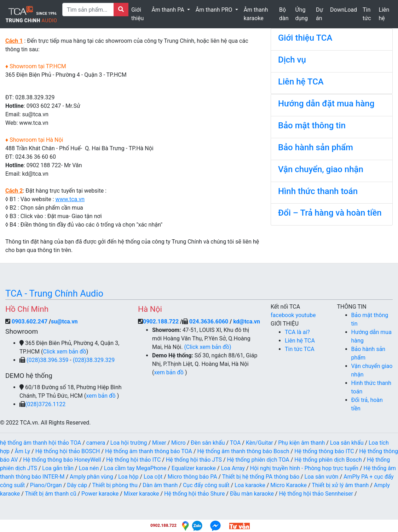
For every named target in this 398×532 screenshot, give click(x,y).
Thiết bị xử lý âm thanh (340, 485)
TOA (235, 443)
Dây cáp (77, 485)
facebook (283, 315)
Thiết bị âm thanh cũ (50, 494)
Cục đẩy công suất (206, 485)
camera (96, 443)
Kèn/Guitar (259, 443)
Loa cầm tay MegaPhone (135, 468)
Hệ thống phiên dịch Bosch (328, 460)
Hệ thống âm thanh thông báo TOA (149, 451)
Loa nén (89, 468)
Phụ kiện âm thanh (301, 443)
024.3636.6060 (209, 321)
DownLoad (344, 10)
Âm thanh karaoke (256, 14)
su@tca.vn (64, 321)
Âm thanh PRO (215, 10)
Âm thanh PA (169, 10)
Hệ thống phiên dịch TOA (258, 460)
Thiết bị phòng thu (115, 485)
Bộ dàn (284, 14)
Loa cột (153, 477)
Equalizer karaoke (194, 468)
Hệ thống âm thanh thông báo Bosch (243, 451)
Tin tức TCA (300, 349)
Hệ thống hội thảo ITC (133, 460)
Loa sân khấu (347, 443)
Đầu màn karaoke (252, 494)
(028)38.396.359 (48, 360)
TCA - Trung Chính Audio (54, 293)
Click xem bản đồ (65, 352)
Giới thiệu (137, 14)
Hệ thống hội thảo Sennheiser (316, 494)
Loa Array (233, 468)
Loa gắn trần (58, 468)
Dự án (319, 14)
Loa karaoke (250, 485)
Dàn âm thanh (160, 485)
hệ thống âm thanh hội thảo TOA (41, 443)
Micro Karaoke (289, 485)
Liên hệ (384, 14)
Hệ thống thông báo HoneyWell (62, 460)
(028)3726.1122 (45, 404)
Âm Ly (23, 451)
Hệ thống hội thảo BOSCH (68, 451)
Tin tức (367, 14)
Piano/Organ (46, 485)
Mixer (159, 443)
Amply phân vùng (91, 477)
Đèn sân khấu (208, 443)
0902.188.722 (161, 321)
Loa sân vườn (322, 477)
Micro (178, 443)
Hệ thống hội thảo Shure (194, 494)
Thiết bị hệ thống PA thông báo (261, 477)
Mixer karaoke (142, 494)
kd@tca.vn (247, 321)
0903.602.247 (30, 321)
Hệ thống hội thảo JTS (194, 460)
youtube (305, 315)
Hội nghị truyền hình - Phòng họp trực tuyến (304, 468)
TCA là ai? (297, 332)
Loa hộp (128, 477)
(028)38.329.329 (94, 360)
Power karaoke (100, 494)
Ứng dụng (301, 14)
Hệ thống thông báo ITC (324, 451)
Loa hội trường (129, 443)
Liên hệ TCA (300, 341)
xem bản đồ (101, 396)
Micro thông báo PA (192, 477)
